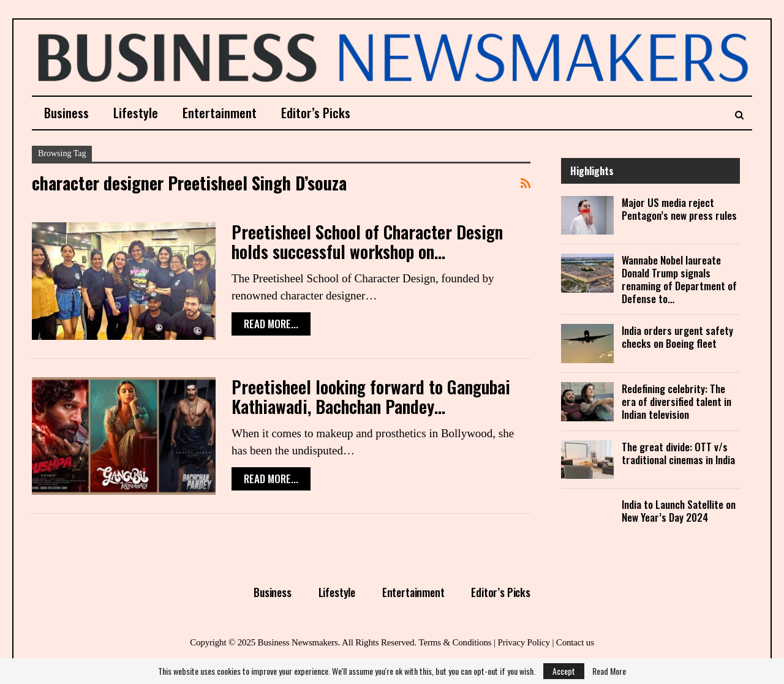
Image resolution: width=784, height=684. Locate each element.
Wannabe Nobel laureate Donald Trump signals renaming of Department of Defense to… (679, 279)
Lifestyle (136, 112)
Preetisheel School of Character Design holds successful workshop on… (367, 242)
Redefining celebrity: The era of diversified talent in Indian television (677, 401)
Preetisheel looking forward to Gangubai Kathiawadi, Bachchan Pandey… (371, 396)
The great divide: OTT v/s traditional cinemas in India (678, 453)
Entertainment (220, 112)
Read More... (271, 324)
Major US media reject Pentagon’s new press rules (679, 209)
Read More (609, 671)
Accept (564, 671)
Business (66, 112)
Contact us (575, 642)
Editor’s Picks (316, 112)
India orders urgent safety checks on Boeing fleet (677, 337)
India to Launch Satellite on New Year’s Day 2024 (679, 511)
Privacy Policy (523, 642)
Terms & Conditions (455, 642)
